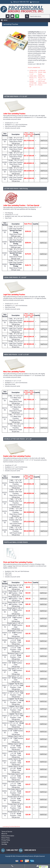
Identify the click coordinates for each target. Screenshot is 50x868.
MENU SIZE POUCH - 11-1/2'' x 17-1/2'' (42, 78)
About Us (4, 834)
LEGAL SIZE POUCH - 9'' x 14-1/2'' (33, 78)
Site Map (4, 844)
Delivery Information (8, 836)
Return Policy (6, 838)
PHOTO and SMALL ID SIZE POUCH (42, 83)
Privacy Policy (6, 840)
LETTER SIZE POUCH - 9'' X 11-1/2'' (33, 72)
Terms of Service (7, 832)
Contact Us (5, 842)
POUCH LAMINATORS (34, 68)
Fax (21, 850)
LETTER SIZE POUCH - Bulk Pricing (42, 72)
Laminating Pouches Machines (11, 827)
